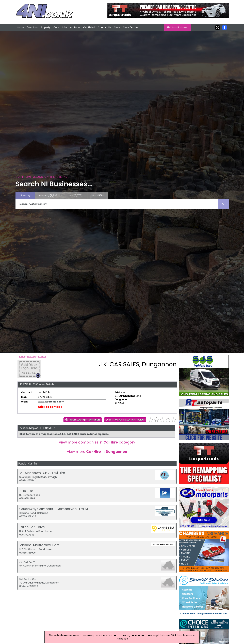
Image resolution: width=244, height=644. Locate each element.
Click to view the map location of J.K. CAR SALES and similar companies (64, 434)
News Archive (131, 27)
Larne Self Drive (32, 527)
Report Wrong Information (84, 420)
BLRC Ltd (26, 491)
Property (46, 27)
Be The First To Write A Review (126, 420)
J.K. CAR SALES (27, 562)
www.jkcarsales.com (51, 402)
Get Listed (89, 27)
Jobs (64, 27)
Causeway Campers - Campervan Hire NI (54, 509)
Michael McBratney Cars (39, 545)
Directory (32, 27)
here (180, 635)
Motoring (31, 356)
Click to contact (50, 407)
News (117, 27)
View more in (97, 452)
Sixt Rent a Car (28, 579)
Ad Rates (75, 27)
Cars (56, 27)
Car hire (42, 356)
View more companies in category (97, 442)
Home (20, 27)
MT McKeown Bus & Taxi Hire (42, 473)
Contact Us (105, 27)
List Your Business (177, 27)
